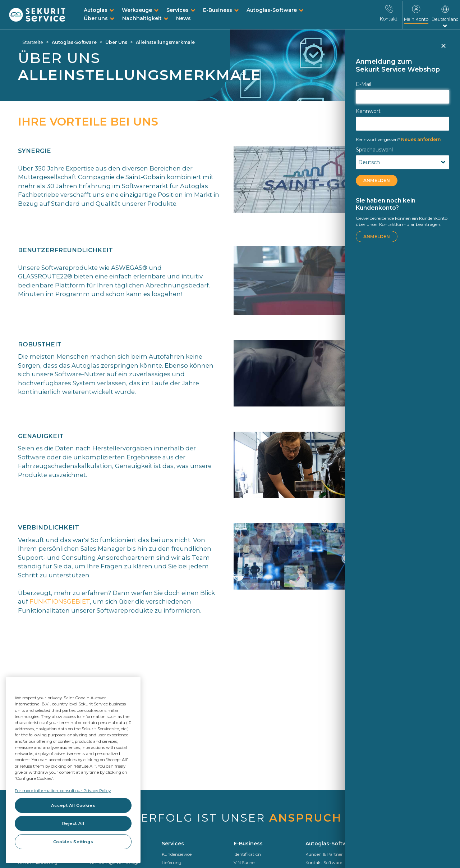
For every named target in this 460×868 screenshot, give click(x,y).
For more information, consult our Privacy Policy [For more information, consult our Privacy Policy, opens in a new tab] (63, 791)
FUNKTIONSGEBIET (60, 601)
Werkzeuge (137, 10)
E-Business (218, 10)
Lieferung (172, 862)
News (183, 18)
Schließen (443, 49)
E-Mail (364, 84)
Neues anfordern (398, 139)
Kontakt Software (324, 862)
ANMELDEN (377, 180)
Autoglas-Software (272, 10)
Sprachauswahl (374, 150)
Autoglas (96, 10)
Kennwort (368, 111)
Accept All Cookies (73, 805)
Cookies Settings (73, 842)
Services (178, 10)
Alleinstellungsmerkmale (165, 42)
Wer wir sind (390, 854)
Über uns (96, 18)
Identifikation (247, 854)
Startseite (33, 42)
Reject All (73, 823)
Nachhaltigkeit (142, 18)
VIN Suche (244, 862)
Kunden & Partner (324, 854)
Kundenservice (177, 854)
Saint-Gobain (391, 862)
